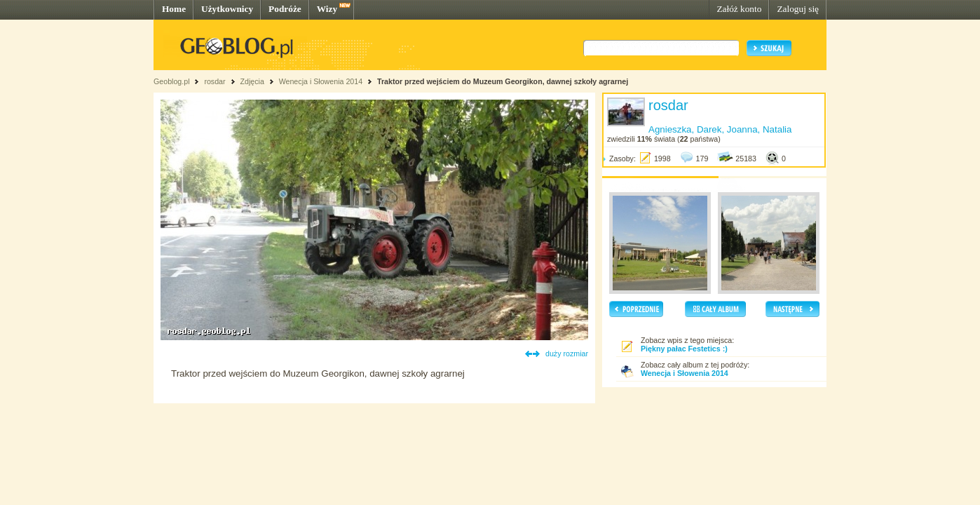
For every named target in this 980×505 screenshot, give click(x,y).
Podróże (285, 9)
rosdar (215, 81)
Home (174, 9)
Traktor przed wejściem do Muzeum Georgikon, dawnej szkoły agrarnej (503, 81)
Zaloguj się (798, 9)
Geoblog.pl (172, 81)
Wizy (327, 9)
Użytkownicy (227, 9)
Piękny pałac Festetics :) (684, 349)
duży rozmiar (567, 353)
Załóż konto (739, 9)
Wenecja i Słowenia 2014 (321, 81)
